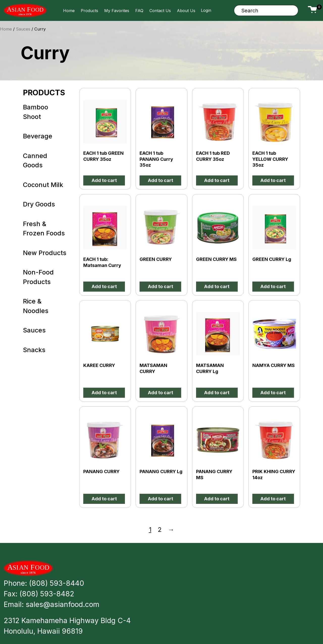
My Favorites (117, 11)
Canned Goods (35, 161)
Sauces (34, 330)
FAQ (139, 11)
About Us (186, 11)
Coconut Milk (43, 185)
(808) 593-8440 (57, 583)
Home (69, 11)
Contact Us (160, 11)
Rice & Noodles (36, 306)
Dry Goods (39, 204)
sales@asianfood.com (63, 604)
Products (89, 11)
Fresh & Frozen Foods (44, 229)
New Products (45, 253)
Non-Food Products (38, 277)
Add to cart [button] (104, 180)
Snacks (34, 350)
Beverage (38, 136)
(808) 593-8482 (47, 594)
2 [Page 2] (160, 530)
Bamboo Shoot (36, 112)
